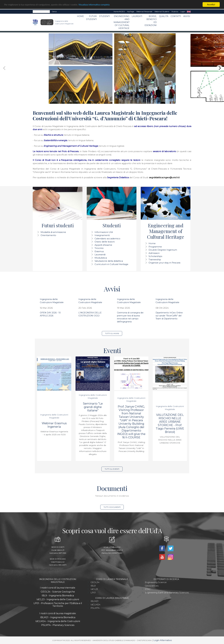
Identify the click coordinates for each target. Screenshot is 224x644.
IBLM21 (94, 601)
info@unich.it (115, 547)
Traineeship (155, 259)
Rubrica (175, 11)
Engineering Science (156, 582)
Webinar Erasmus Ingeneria (54, 425)
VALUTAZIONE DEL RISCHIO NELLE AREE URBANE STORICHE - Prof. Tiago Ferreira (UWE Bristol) (170, 423)
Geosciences (152, 586)
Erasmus (99, 251)
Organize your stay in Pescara (164, 263)
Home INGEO (119, 11)
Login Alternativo (163, 640)
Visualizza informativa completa (94, 5)
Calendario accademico (107, 239)
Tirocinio (99, 248)
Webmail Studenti (162, 11)
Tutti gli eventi (112, 469)
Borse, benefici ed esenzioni (151, 21)
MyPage (131, 11)
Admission (154, 253)
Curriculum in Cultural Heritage (111, 264)
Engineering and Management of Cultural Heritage (121, 22)
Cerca (54, 11)
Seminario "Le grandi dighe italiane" (93, 407)
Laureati (137, 16)
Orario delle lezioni (105, 242)
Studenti (104, 16)
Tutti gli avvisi (112, 333)
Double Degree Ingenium (163, 250)
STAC (148, 589)
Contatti (176, 16)
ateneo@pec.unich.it (114, 550)
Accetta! (211, 4)
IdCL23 (94, 589)
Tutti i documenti (112, 507)
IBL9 (93, 586)
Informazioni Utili (104, 232)
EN (189, 12)
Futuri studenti (91, 18)
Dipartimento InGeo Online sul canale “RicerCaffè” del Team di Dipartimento (169, 316)
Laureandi (100, 255)
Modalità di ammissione (53, 232)
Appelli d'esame (103, 245)
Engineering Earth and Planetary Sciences (167, 593)
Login (183, 11)
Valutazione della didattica (109, 261)
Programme (155, 247)
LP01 (93, 593)
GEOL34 (95, 582)
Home (80, 16)
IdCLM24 (95, 605)
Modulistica (101, 258)
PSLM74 (95, 608)
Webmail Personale (144, 11)
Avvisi (187, 16)
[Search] (41, 12)
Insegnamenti (102, 235)
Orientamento (48, 235)
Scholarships (155, 256)
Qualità (164, 16)
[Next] (219, 68)
